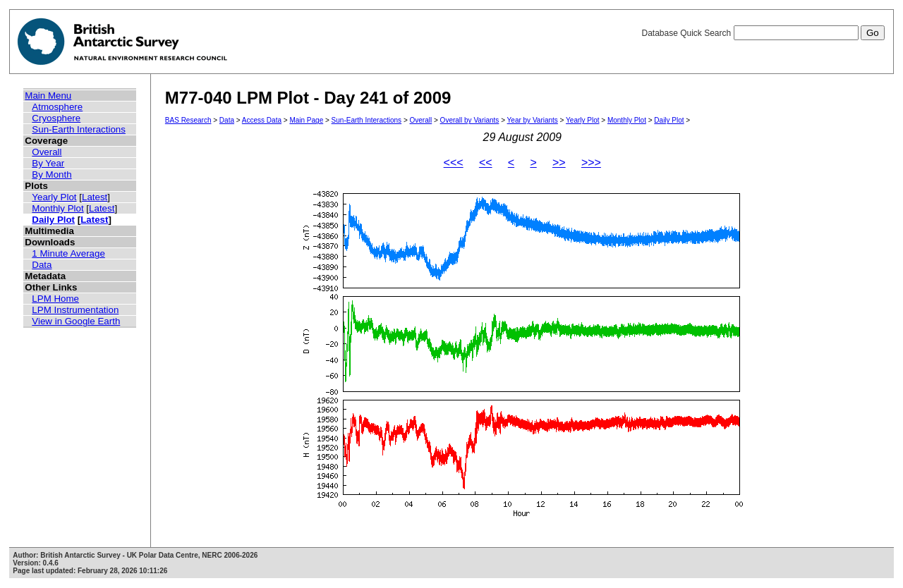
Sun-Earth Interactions (79, 129)
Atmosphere (57, 107)
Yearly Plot (54, 197)
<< (486, 163)
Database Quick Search (763, 33)
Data (42, 265)
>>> (591, 163)
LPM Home (55, 299)
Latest (95, 197)
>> (559, 163)
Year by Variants (533, 120)
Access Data (262, 120)
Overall (47, 152)
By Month (51, 174)
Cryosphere (56, 118)
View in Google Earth (76, 321)
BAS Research (188, 120)
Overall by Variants (470, 120)
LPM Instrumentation (75, 310)
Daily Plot (53, 220)
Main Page (306, 120)
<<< (454, 163)
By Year (48, 163)
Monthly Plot (57, 208)
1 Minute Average (68, 253)
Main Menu (48, 96)
